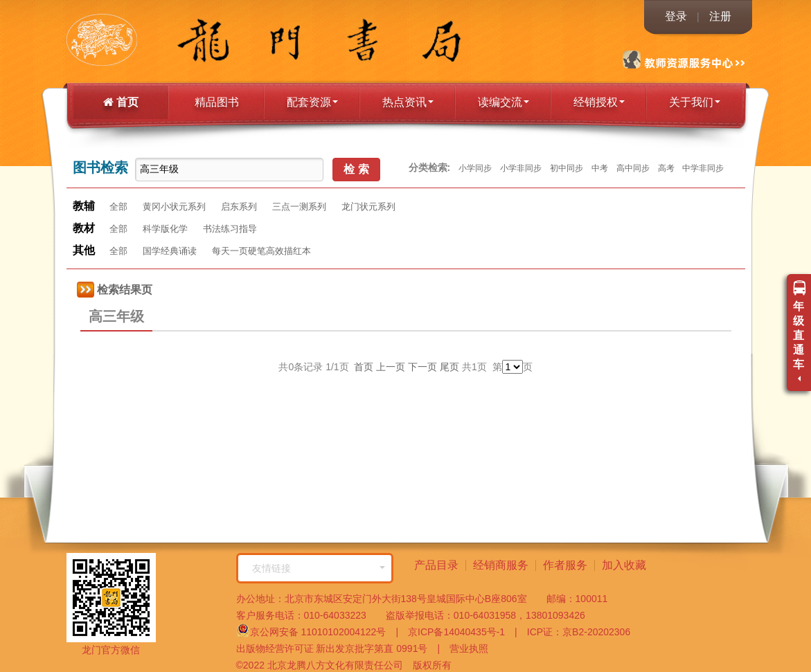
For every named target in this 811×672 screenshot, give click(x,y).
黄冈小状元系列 (174, 207)
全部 (118, 207)
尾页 (449, 367)
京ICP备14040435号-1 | (458, 632)
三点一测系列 (299, 207)
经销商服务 (501, 565)
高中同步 (633, 168)
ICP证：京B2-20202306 (574, 632)
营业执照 (464, 648)
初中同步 (567, 168)
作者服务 (565, 565)
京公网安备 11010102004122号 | (318, 630)
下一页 (422, 367)
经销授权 (599, 102)
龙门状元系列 (368, 207)
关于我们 (695, 102)
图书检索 (100, 167)
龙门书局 (133, 42)
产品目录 (436, 565)
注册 (720, 16)
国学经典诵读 (170, 251)
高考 (666, 168)
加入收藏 (624, 565)
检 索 (356, 169)
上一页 (391, 367)
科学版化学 (165, 229)
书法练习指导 (230, 229)
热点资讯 (408, 102)
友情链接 (319, 568)
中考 (600, 168)
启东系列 (239, 207)
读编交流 (503, 102)
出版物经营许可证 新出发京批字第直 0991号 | (338, 648)
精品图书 (217, 102)
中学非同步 (703, 168)
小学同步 (475, 168)
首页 (121, 102)
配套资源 (312, 102)
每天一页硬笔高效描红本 (261, 251)
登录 (676, 16)
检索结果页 (115, 290)
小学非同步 (521, 168)
